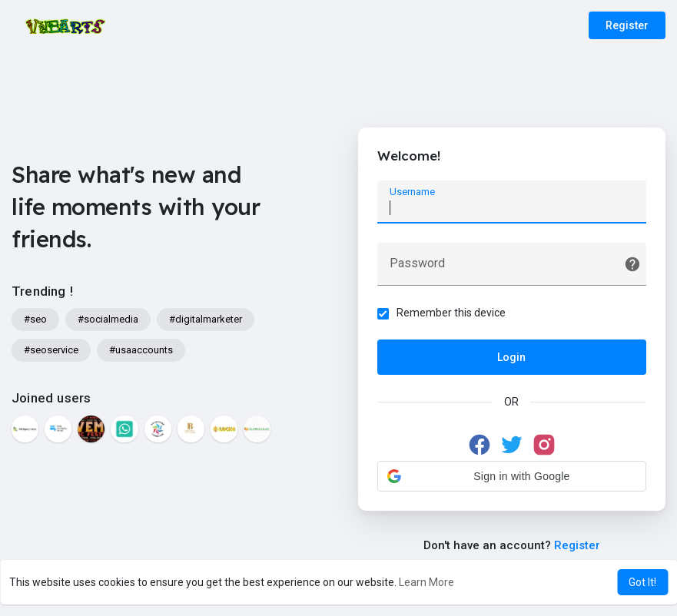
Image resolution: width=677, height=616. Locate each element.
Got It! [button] (642, 582)
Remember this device (451, 313)
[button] (512, 476)
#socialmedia (108, 319)
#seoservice (51, 350)
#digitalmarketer (206, 319)
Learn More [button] (426, 582)
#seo (35, 319)
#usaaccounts (141, 350)
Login (511, 357)
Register (627, 25)
